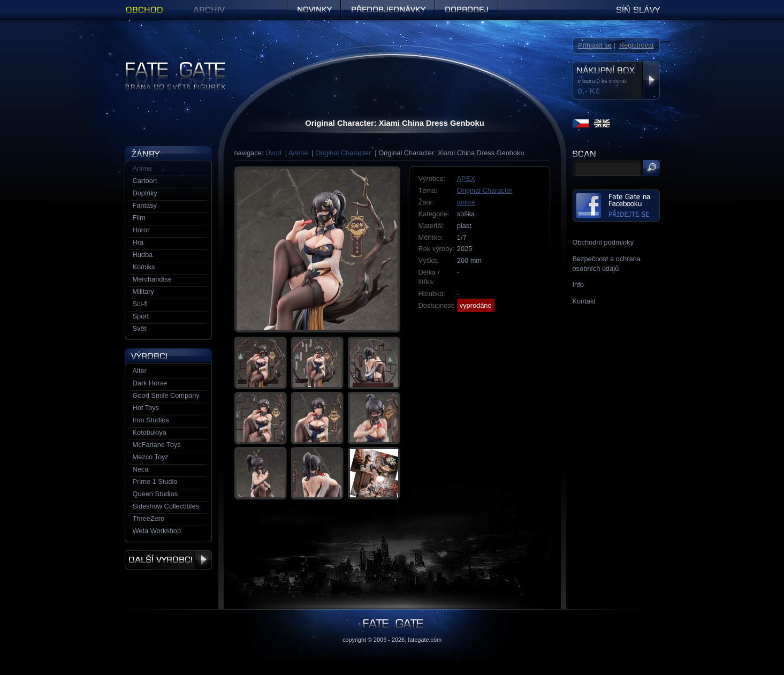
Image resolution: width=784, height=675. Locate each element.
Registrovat (637, 45)
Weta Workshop (157, 531)
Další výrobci (168, 560)
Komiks (144, 267)
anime (466, 202)
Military (144, 291)
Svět (140, 328)
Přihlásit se (595, 45)
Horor (141, 230)
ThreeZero (149, 518)
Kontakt (584, 301)
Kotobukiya (150, 432)
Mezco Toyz (151, 457)
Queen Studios (155, 494)
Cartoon (145, 181)
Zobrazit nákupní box (651, 80)
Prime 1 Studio (155, 481)
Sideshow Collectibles (166, 506)
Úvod (273, 153)
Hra (138, 242)
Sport (141, 316)
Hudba (143, 255)
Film (139, 218)
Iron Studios (151, 420)
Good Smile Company (166, 395)
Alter (140, 371)
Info (578, 285)
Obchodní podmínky (603, 242)
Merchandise (152, 279)
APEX (466, 179)
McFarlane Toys (157, 445)
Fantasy (145, 205)
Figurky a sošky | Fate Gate (166, 66)
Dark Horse (150, 383)
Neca (141, 469)
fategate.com (425, 640)
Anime (298, 153)
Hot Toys (146, 408)
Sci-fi (140, 304)
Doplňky (145, 193)
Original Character (343, 153)
